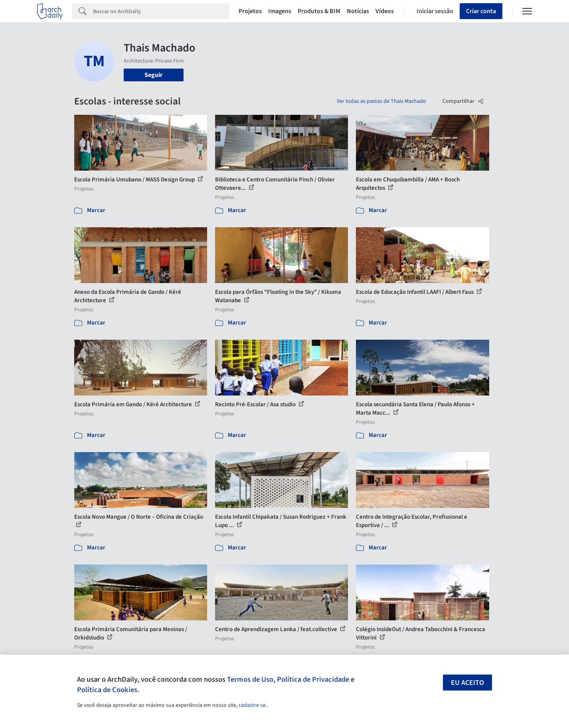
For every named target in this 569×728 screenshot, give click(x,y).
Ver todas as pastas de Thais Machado (381, 101)
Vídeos (385, 11)
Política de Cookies (107, 690)
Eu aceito (467, 683)
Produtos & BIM (319, 11)
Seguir (153, 75)
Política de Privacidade (313, 679)
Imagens (280, 11)
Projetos (250, 11)
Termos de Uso (250, 679)
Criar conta (481, 11)
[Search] (161, 11)
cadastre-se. (253, 705)
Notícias (358, 11)
